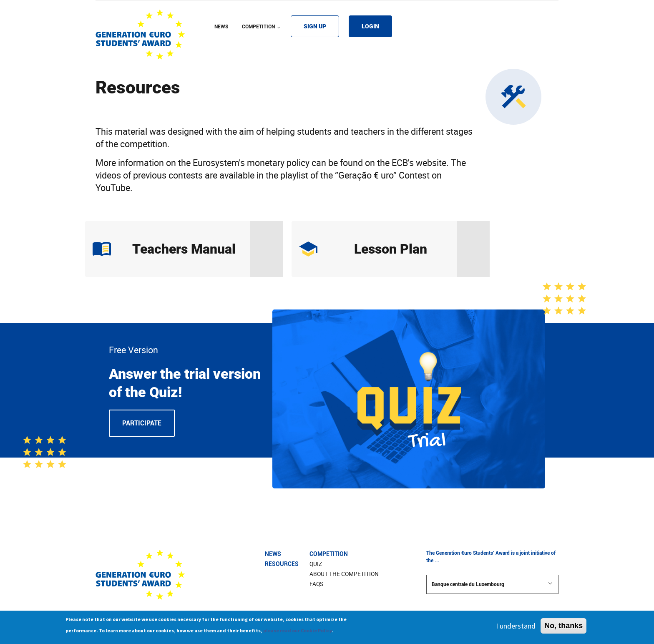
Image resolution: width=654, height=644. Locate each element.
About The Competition (344, 574)
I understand (516, 628)
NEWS (221, 27)
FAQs (316, 584)
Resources (282, 564)
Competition (329, 554)
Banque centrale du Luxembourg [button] (492, 584)
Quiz (316, 564)
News (273, 554)
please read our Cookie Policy (297, 632)
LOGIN (370, 26)
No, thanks (563, 627)
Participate (142, 423)
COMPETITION (262, 32)
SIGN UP (315, 26)
